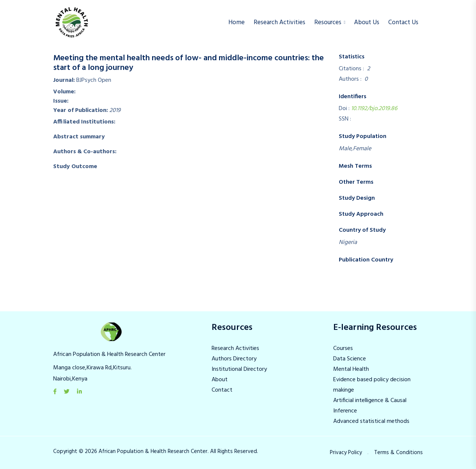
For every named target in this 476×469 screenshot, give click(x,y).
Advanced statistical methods (371, 421)
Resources (328, 23)
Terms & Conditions (398, 453)
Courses (343, 348)
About (220, 380)
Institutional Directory (239, 369)
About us (367, 23)
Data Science (350, 359)
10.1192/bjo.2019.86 (374, 109)
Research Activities (279, 23)
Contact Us (403, 23)
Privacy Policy (346, 453)
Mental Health (351, 369)
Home (237, 23)
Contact (222, 390)
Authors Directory (234, 359)
